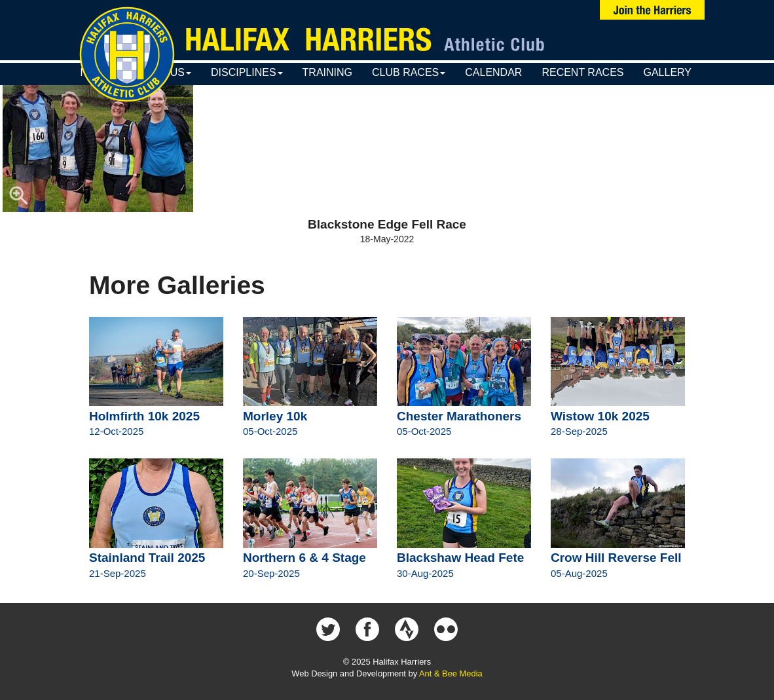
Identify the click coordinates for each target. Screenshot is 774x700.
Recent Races (582, 72)
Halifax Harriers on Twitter (328, 629)
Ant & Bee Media (451, 673)
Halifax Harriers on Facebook (367, 629)
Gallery (667, 72)
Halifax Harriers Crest (127, 54)
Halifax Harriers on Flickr (446, 629)
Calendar (493, 72)
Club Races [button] (409, 72)
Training (327, 72)
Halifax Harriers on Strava (407, 629)
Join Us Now (652, 10)
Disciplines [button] (247, 72)
